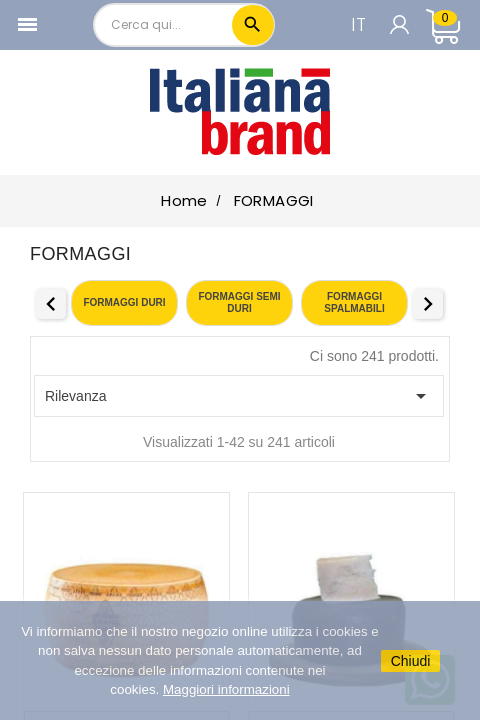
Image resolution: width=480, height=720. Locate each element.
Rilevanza (239, 396)
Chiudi (411, 661)
